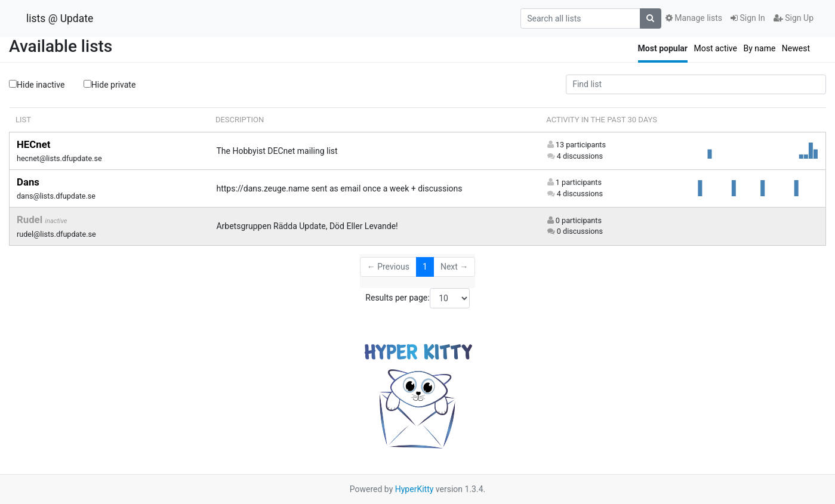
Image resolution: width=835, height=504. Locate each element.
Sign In (748, 18)
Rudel (31, 219)
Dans (28, 182)
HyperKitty (415, 489)
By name (759, 48)
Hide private (110, 84)
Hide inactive (37, 85)
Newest (796, 48)
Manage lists (694, 18)
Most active (715, 48)
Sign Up (794, 18)
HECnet (33, 144)
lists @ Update (60, 18)
